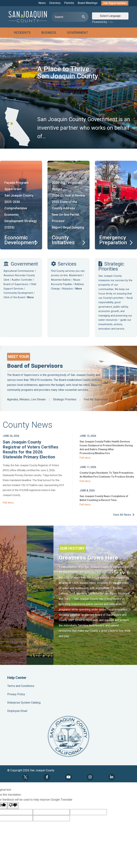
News (42, 3)
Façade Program (16, 183)
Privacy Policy (16, 694)
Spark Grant (13, 189)
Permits (69, 3)
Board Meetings (88, 3)
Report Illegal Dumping (68, 227)
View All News (124, 515)
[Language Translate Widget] (110, 16)
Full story (8, 503)
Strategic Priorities (65, 399)
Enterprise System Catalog (24, 703)
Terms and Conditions (21, 686)
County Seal (68, 736)
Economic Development (20, 240)
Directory (55, 3)
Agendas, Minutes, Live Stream (26, 399)
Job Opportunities (115, 3)
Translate (117, 22)
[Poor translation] (13, 806)
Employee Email (17, 711)
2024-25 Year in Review (68, 195)
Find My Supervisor (96, 399)
